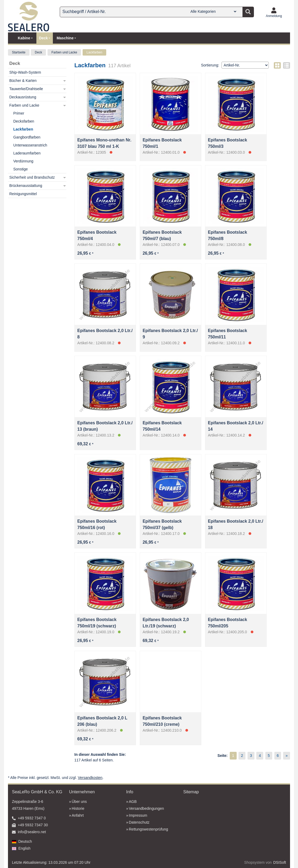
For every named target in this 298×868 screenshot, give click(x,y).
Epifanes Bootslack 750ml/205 (228, 623)
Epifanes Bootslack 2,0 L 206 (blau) (102, 721)
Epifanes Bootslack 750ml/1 (162, 143)
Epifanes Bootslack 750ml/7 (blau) (162, 235)
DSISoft (280, 862)
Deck (38, 52)
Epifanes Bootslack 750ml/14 (162, 426)
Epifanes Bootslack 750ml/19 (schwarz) (97, 623)
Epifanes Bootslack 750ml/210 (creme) (162, 721)
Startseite (19, 52)
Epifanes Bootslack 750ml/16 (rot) (97, 524)
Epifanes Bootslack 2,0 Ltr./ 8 (105, 334)
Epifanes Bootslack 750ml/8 (228, 235)
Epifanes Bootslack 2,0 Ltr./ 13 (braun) (105, 426)
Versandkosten (90, 778)
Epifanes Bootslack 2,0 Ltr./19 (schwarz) (166, 623)
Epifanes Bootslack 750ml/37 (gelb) (162, 524)
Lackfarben (94, 52)
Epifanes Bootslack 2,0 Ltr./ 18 (236, 524)
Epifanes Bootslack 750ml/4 (97, 235)
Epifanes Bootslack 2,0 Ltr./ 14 (236, 426)
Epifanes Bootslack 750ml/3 (228, 143)
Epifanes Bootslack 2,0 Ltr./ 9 (170, 334)
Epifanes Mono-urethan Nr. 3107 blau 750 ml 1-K (104, 143)
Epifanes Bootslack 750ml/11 (228, 334)
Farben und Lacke (64, 52)
